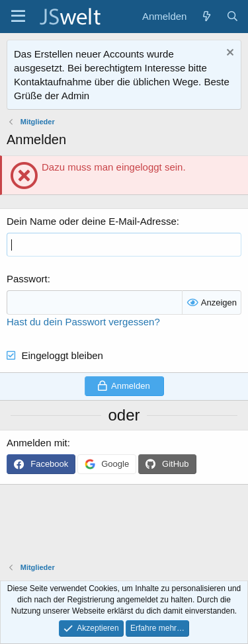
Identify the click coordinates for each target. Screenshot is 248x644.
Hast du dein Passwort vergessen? (83, 322)
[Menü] (18, 17)
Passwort (27, 279)
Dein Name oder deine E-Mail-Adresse (92, 221)
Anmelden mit (37, 443)
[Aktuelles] (206, 16)
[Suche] (232, 16)
